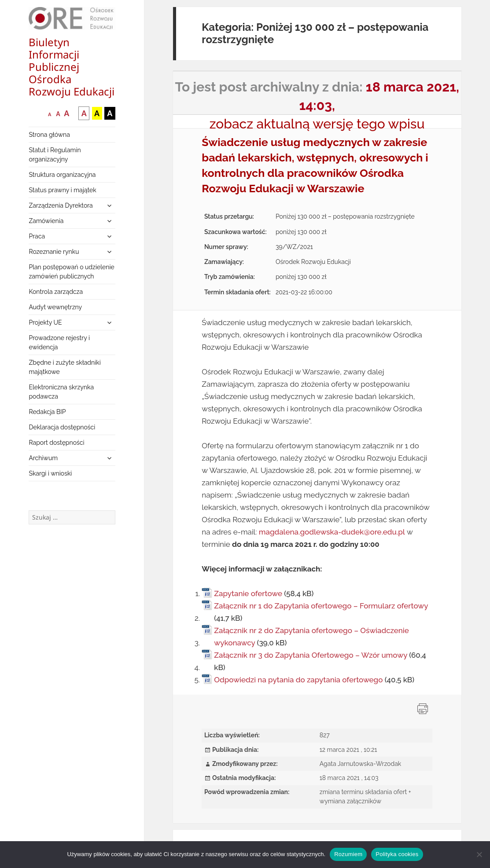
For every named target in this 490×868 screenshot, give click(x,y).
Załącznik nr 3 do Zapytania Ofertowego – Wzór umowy (311, 655)
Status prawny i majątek (62, 190)
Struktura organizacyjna (62, 175)
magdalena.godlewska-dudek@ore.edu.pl (332, 532)
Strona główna (49, 135)
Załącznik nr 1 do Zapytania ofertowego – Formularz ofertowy (321, 606)
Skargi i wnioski (50, 473)
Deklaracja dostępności (62, 427)
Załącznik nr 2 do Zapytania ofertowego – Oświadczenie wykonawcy (311, 637)
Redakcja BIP (47, 412)
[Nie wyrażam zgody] (479, 854)
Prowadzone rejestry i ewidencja (59, 342)
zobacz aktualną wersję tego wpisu (317, 124)
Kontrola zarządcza (56, 292)
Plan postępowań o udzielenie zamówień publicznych (71, 272)
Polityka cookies (397, 854)
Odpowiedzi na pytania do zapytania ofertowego (298, 680)
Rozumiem (348, 854)
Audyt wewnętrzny (55, 307)
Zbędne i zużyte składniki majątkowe (64, 367)
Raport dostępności (56, 443)
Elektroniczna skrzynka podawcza (61, 392)
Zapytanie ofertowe (248, 593)
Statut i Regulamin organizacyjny (55, 155)
